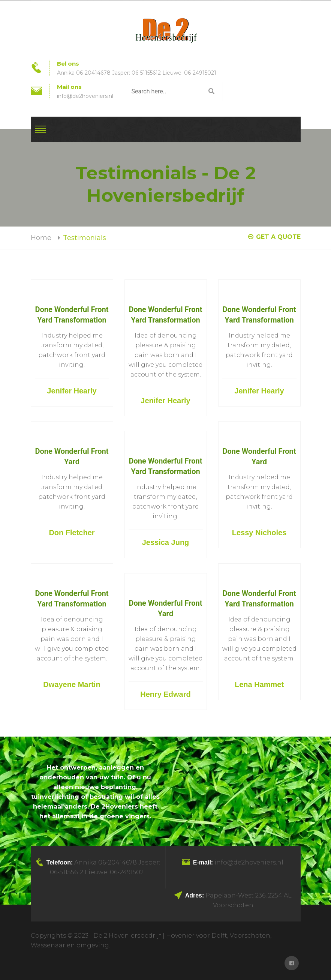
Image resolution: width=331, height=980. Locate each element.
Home (41, 238)
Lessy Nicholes (259, 533)
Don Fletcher (72, 533)
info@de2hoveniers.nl (85, 96)
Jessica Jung (166, 542)
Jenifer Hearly (72, 391)
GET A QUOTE (274, 237)
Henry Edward (165, 694)
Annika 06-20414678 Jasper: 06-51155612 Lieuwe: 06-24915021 (137, 73)
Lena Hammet (259, 684)
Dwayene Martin (72, 684)
